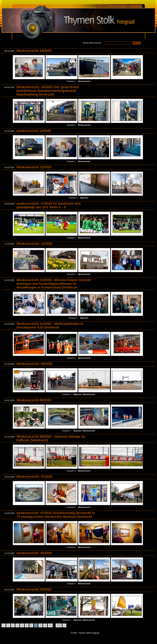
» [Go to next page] (64, 625)
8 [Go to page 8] (40, 625)
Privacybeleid (135, 6)
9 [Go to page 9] (45, 625)
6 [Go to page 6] (31, 625)
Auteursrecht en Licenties (116, 6)
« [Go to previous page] (4, 625)
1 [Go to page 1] (8, 625)
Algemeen (84, 198)
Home (101, 6)
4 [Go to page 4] (22, 625)
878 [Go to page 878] (59, 625)
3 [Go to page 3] (17, 625)
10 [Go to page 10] (50, 625)
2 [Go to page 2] (13, 625)
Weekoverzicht (84, 81)
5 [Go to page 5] (27, 625)
